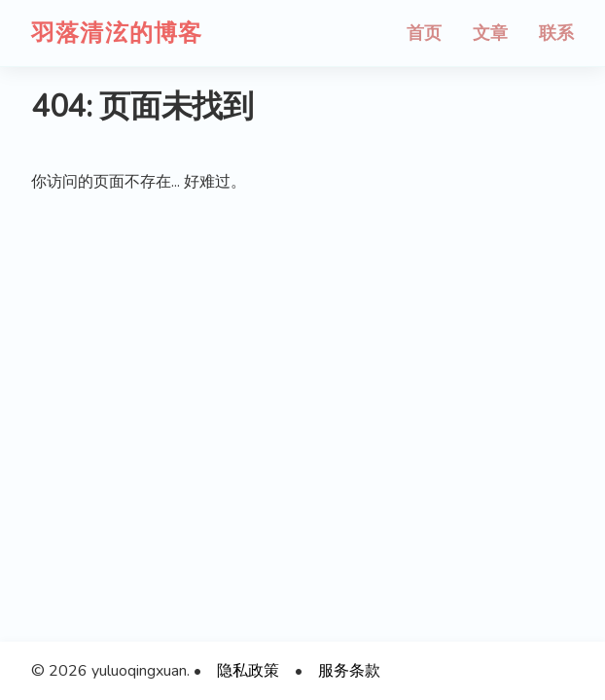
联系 (556, 33)
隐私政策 (248, 671)
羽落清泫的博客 (117, 33)
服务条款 (349, 671)
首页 (424, 33)
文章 (490, 33)
